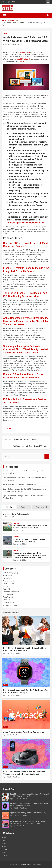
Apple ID (21, 61)
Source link (7, 428)
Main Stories (8, 581)
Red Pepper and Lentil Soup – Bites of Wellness (30, 446)
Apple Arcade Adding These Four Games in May (20, 484)
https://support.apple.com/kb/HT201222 (26, 223)
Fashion (6, 576)
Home (4, 838)
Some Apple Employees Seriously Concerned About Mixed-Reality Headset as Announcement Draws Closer (26, 350)
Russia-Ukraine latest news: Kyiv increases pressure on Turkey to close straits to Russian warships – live (30, 555)
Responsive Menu (48, 2)
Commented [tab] (41, 507)
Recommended (9, 592)
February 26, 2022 (19, 530)
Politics (16, 537)
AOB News (19, 45)
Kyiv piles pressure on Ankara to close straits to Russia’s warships (30, 540)
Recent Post (9, 789)
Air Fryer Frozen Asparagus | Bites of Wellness (22, 439)
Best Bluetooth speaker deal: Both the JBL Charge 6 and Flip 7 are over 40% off (30, 795)
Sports (16, 523)
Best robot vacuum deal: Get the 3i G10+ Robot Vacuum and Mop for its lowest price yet (28, 822)
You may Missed (11, 613)
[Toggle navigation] (4, 15)
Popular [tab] (9, 507)
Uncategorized (8, 605)
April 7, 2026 (7, 653)
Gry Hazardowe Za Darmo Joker (17, 514)
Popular (6, 586)
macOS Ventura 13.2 (24, 59)
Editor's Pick (7, 573)
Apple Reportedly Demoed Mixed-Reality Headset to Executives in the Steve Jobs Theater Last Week (26, 321)
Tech (5, 34)
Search (47, 457)
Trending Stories (9, 602)
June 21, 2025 (8, 517)
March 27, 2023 (8, 45)
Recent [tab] (24, 507)
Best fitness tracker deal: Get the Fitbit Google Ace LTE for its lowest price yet (29, 804)
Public (5, 589)
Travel (5, 600)
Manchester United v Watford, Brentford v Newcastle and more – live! (31, 527)
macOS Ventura (24, 52)
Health (5, 578)
